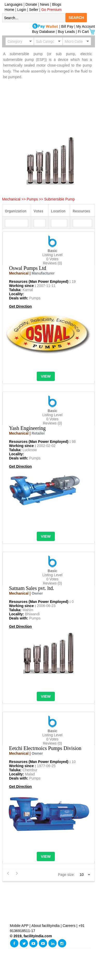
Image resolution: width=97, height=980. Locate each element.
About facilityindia (46, 926)
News (45, 4)
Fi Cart (86, 32)
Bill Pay (68, 26)
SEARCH (76, 18)
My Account (86, 26)
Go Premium (51, 10)
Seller (34, 10)
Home (8, 10)
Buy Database (43, 32)
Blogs (57, 4)
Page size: (66, 875)
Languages (13, 4)
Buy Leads (66, 32)
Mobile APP (20, 926)
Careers (69, 926)
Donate (31, 4)
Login (22, 10)
